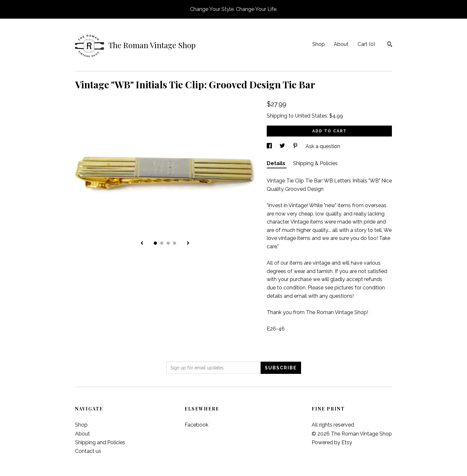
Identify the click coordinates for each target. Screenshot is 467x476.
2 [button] (162, 243)
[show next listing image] (188, 243)
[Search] (390, 45)
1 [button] (155, 243)
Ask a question (323, 146)
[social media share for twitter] (283, 146)
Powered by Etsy (332, 442)
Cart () (366, 44)
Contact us (88, 451)
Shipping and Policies (100, 442)
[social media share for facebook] (270, 146)
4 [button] (175, 243)
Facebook (196, 425)
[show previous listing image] (142, 243)
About (341, 44)
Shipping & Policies (315, 163)
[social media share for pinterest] (296, 146)
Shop (319, 44)
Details (277, 163)
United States (311, 116)
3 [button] (168, 243)
